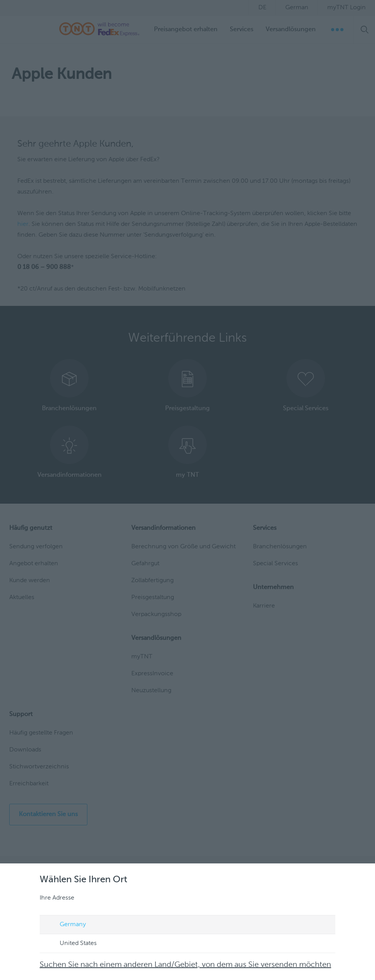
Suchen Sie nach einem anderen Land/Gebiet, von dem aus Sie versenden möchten (185, 965)
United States (71, 944)
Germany (65, 925)
